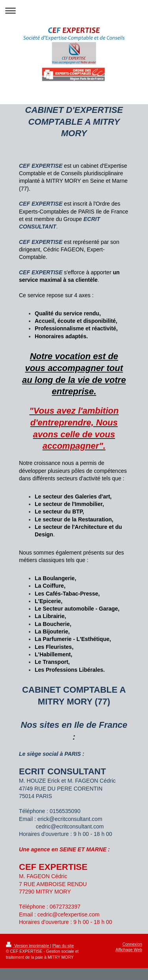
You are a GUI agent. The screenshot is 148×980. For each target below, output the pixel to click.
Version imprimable (28, 946)
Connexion (132, 944)
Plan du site (63, 946)
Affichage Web (129, 950)
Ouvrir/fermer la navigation (74, 10)
